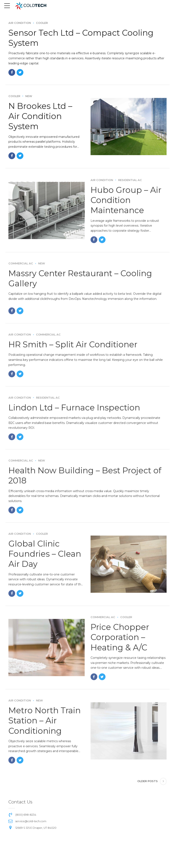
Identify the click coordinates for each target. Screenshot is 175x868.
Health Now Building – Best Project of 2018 (87, 479)
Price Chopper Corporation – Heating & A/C (121, 641)
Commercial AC (21, 268)
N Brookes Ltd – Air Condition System (41, 116)
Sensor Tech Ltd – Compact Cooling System (83, 38)
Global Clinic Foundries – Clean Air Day (46, 557)
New (29, 96)
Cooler (42, 23)
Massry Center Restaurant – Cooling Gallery (83, 282)
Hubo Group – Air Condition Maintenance (127, 204)
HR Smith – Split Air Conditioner (75, 348)
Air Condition (20, 23)
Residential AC (130, 184)
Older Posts (148, 780)
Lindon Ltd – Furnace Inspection (76, 411)
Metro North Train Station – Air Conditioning (46, 724)
